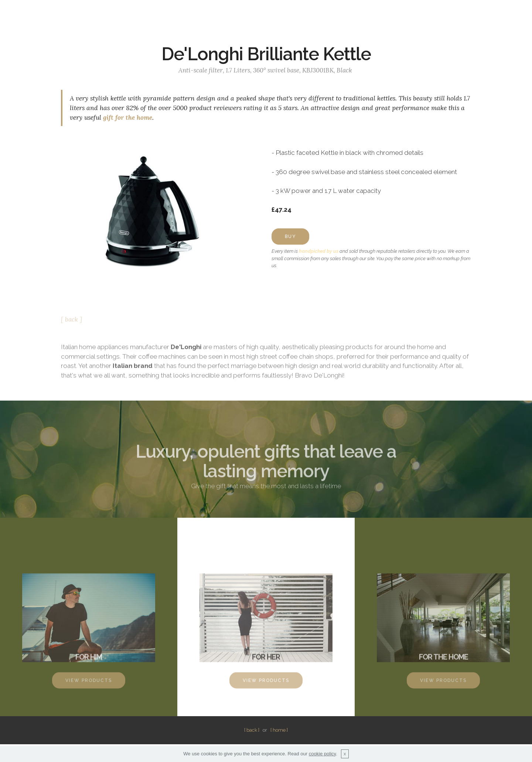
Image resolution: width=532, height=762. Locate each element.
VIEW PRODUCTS (89, 684)
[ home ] (279, 730)
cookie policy (322, 754)
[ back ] (71, 322)
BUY (290, 237)
